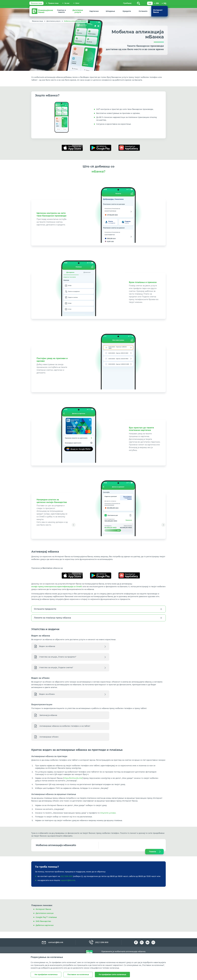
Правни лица (53, 3)
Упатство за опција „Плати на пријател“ (58, 658)
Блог (77, 3)
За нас (67, 3)
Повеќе (153, 858)
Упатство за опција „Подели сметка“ (56, 669)
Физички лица (36, 3)
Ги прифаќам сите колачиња (113, 975)
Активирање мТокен (49, 741)
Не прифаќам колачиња (46, 975)
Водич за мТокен (47, 697)
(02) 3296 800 (66, 884)
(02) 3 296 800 (98, 942)
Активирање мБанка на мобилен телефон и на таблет (65, 730)
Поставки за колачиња (78, 975)
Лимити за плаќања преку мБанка (52, 619)
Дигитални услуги (53, 21)
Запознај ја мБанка (48, 720)
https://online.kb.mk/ (73, 784)
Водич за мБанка (47, 648)
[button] (73, 523)
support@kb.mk (68, 888)
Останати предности (45, 611)
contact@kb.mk (52, 942)
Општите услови (108, 820)
